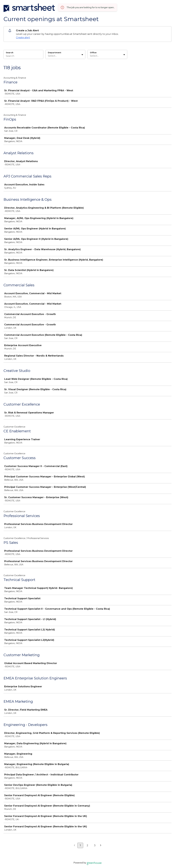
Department (55, 53)
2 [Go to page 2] (87, 845)
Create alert (23, 38)
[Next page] (101, 845)
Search (10, 53)
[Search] (23, 56)
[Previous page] (74, 845)
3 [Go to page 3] (95, 845)
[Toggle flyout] (82, 55)
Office (93, 53)
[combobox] (48, 56)
